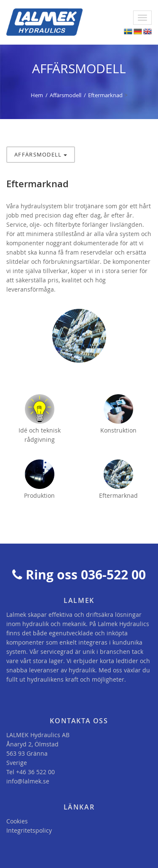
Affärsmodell (66, 95)
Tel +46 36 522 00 (31, 772)
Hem (37, 95)
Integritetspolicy (29, 830)
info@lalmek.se (28, 781)
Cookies (17, 821)
